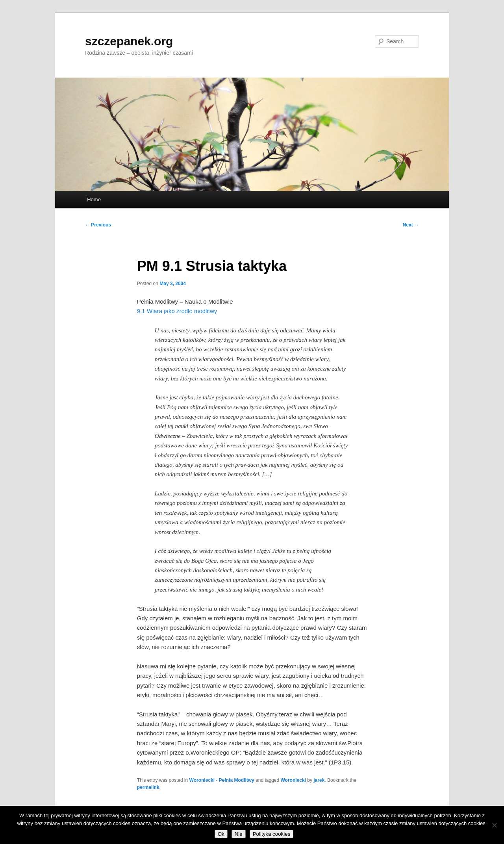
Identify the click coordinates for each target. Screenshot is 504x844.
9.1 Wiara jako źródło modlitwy (177, 311)
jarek (319, 780)
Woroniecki (293, 780)
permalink (148, 787)
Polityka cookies (272, 834)
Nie (239, 834)
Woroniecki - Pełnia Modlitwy (222, 780)
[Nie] (494, 825)
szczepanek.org (129, 41)
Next (411, 225)
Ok (221, 834)
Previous (98, 225)
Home (94, 199)
